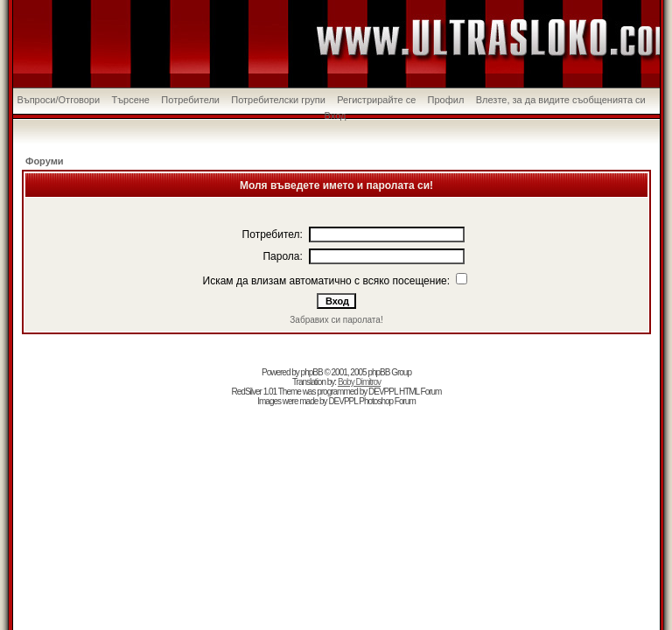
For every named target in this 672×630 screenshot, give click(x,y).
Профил (446, 100)
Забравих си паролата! (336, 320)
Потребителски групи (278, 100)
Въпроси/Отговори (58, 100)
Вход (336, 115)
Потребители (190, 100)
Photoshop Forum (387, 401)
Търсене (130, 100)
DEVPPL (383, 392)
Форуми (45, 161)
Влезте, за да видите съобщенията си (561, 100)
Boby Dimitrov (359, 382)
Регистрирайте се (376, 100)
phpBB (312, 372)
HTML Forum (420, 392)
